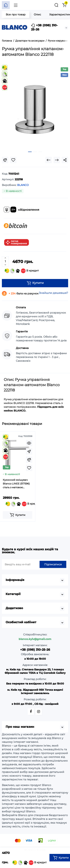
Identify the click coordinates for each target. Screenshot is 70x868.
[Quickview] (29, 443)
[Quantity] (5, 261)
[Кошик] (64, 5)
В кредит (22, 271)
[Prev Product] (49, 160)
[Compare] (5, 160)
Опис (37, 14)
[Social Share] (65, 160)
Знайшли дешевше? (53, 293)
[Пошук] (56, 5)
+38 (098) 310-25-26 (44, 27)
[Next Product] (57, 160)
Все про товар (16, 14)
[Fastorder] (29, 451)
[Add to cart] (18, 515)
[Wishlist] (13, 160)
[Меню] (16, 5)
